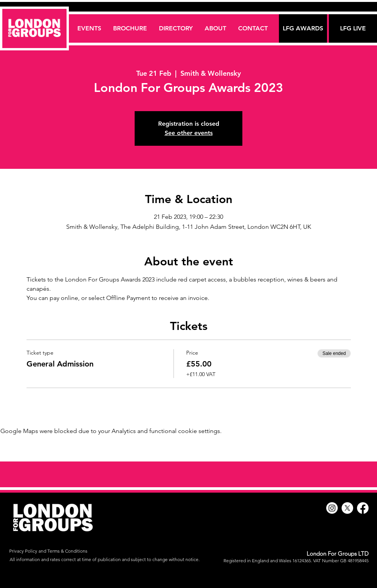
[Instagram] (332, 508)
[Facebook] (363, 508)
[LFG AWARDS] (303, 28)
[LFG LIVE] (353, 28)
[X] (347, 508)
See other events (189, 133)
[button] (176, 28)
